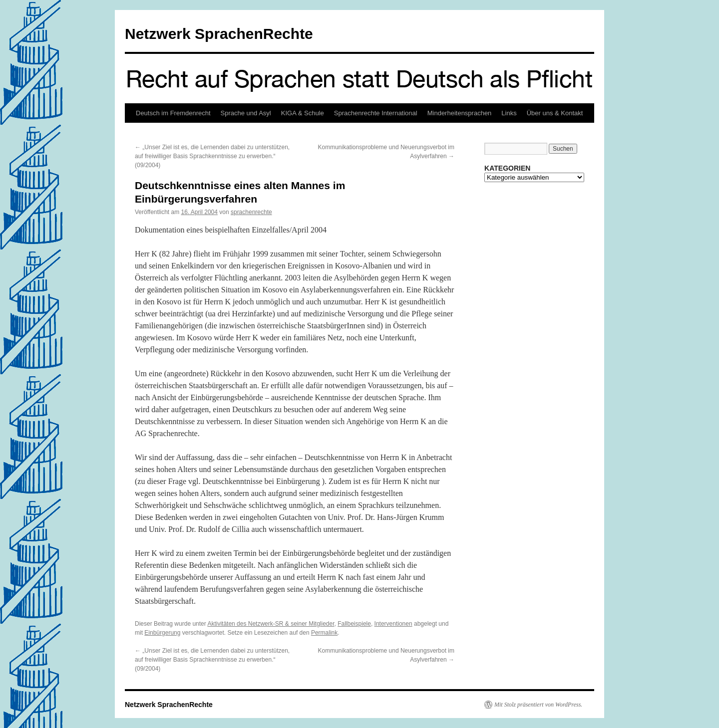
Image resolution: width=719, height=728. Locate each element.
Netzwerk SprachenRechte (219, 34)
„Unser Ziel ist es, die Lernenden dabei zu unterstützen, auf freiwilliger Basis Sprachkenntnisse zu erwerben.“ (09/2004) (212, 156)
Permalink (324, 633)
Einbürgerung (162, 633)
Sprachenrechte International (376, 113)
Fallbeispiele (354, 624)
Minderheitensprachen (460, 113)
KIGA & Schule (303, 113)
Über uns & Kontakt (555, 113)
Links (509, 113)
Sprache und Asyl (246, 113)
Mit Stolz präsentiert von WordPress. (538, 705)
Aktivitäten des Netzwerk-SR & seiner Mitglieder (271, 624)
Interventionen (393, 624)
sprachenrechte (251, 212)
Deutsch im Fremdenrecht (173, 113)
